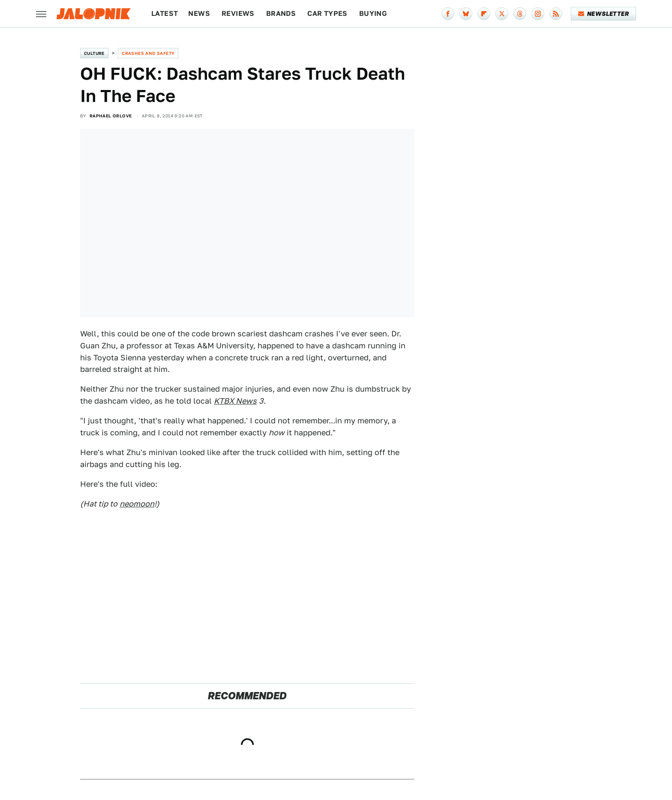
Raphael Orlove (111, 116)
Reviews (238, 13)
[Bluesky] (466, 14)
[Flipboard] (484, 14)
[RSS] (556, 14)
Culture (94, 53)
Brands (281, 13)
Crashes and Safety (148, 53)
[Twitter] (502, 14)
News (199, 13)
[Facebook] (448, 14)
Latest (165, 13)
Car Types (327, 13)
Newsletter (604, 14)
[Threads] (520, 14)
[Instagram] (538, 14)
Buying (373, 13)
